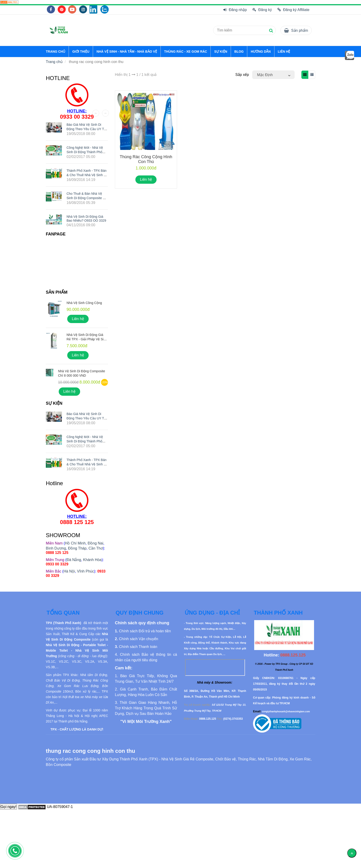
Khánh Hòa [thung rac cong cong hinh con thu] (92, 560)
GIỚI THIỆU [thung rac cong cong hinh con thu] (81, 52)
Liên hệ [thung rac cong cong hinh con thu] (146, 179)
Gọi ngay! (9, 807)
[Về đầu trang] (352, 853)
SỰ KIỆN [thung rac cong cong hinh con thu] (221, 52)
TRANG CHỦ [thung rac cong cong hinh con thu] (55, 52)
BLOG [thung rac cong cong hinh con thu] (239, 52)
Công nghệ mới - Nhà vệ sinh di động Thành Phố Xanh (85, 152)
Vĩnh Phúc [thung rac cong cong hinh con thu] (86, 571)
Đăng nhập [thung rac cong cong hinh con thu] (235, 10)
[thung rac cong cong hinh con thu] (9, 2)
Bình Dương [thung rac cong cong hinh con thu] (56, 548)
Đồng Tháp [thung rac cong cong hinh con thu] (77, 548)
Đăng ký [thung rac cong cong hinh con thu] (262, 10)
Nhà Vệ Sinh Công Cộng (84, 303)
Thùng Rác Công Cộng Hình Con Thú (146, 159)
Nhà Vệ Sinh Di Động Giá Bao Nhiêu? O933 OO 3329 (86, 219)
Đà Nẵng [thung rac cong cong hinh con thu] (74, 560)
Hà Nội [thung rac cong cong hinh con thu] (69, 571)
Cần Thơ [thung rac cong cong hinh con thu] (96, 548)
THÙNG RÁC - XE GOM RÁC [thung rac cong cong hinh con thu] (186, 52)
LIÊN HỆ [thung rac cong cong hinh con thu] (284, 52)
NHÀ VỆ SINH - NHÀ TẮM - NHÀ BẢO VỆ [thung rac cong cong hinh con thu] (127, 52)
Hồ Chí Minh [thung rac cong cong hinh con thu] (75, 543)
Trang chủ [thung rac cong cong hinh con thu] (54, 62)
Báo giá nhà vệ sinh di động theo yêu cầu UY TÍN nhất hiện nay (87, 129)
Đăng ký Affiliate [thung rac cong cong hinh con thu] (293, 10)
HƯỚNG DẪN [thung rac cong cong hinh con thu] (261, 52)
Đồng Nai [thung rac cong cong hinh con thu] (96, 543)
